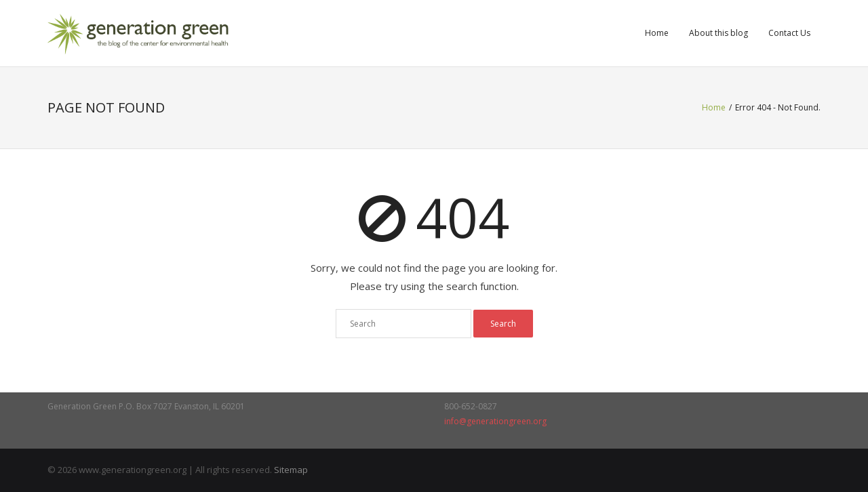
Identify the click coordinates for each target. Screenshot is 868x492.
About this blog (718, 33)
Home (657, 33)
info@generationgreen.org (495, 421)
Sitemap (291, 470)
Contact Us (789, 33)
